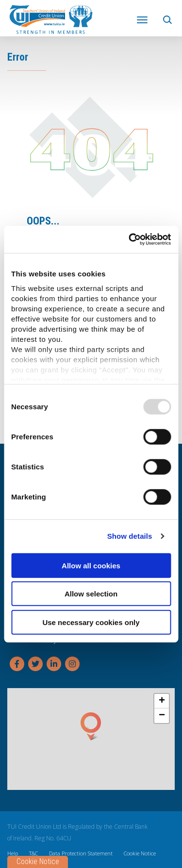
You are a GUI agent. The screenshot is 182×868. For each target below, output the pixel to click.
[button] (169, 18)
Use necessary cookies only (91, 622)
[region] (91, 739)
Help (13, 853)
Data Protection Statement (81, 853)
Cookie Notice (140, 853)
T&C (33, 853)
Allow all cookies (91, 565)
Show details (130, 536)
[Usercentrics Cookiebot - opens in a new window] (130, 240)
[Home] (51, 19)
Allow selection (91, 594)
